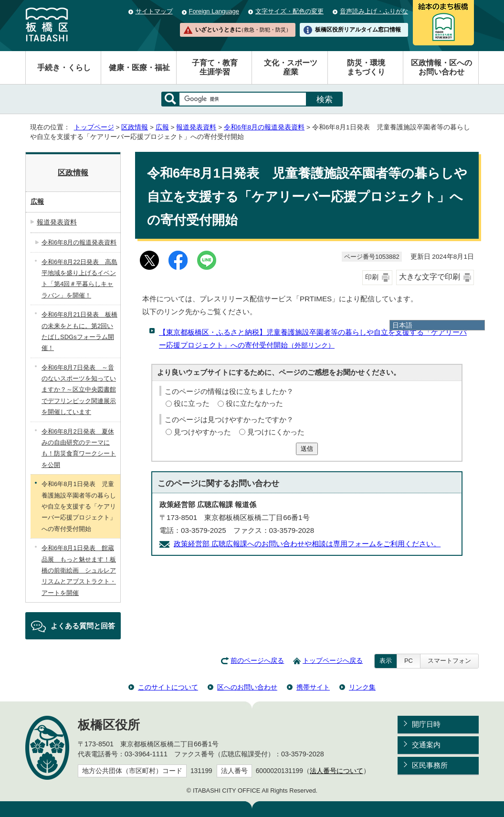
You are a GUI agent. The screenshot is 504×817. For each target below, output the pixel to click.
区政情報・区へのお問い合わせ (441, 67)
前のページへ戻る (257, 661)
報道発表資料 (196, 127)
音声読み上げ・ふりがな (374, 11)
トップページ (94, 127)
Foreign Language (214, 11)
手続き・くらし (64, 68)
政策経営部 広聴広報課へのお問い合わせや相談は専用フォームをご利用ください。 (307, 544)
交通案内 (426, 745)
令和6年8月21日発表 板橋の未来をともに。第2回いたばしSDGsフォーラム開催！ (79, 331)
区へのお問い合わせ (247, 687)
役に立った (192, 403)
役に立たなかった (254, 403)
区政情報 (135, 127)
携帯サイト (313, 687)
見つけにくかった (276, 432)
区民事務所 (430, 765)
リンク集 (362, 687)
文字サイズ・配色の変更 (289, 11)
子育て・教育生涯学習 (215, 67)
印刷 (372, 277)
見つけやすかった (202, 432)
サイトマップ (154, 11)
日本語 (402, 325)
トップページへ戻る (333, 661)
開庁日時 (426, 724)
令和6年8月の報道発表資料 (264, 127)
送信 (307, 449)
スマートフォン (449, 661)
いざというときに (243, 30)
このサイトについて (168, 687)
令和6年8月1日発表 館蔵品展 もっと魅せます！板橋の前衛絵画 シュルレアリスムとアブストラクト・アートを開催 (79, 570)
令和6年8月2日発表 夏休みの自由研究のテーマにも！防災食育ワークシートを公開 (79, 448)
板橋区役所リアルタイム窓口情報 (358, 30)
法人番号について (336, 771)
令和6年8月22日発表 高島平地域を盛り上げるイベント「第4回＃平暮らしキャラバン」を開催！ (79, 279)
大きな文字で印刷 (430, 277)
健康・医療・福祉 (139, 68)
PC (409, 661)
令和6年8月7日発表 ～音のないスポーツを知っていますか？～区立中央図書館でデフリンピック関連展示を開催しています (79, 390)
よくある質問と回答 (83, 626)
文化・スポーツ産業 (291, 67)
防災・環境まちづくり (366, 67)
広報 (162, 127)
